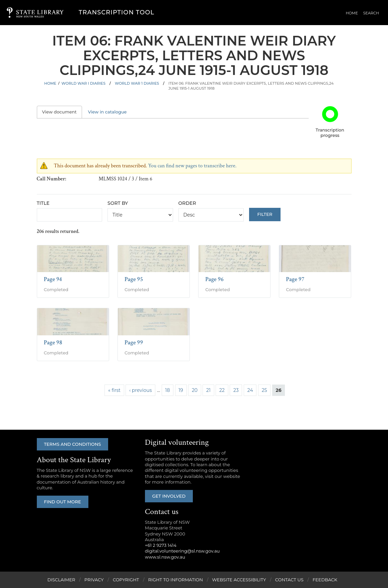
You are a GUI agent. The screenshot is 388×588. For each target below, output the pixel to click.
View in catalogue (107, 112)
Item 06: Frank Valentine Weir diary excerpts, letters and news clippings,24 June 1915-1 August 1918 (251, 86)
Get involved (169, 496)
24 (250, 390)
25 (264, 390)
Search (371, 13)
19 (181, 390)
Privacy (94, 580)
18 (167, 390)
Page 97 (295, 279)
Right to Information (176, 580)
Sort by (118, 203)
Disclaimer (61, 580)
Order (187, 203)
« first (114, 390)
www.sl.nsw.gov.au (165, 557)
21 (208, 390)
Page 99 (134, 343)
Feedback (325, 580)
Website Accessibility (239, 580)
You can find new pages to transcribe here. (192, 166)
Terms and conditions (73, 444)
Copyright (126, 580)
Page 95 (134, 279)
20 (195, 390)
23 (236, 390)
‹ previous (140, 390)
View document (62, 112)
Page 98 (53, 343)
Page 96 (214, 279)
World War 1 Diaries (137, 83)
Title (43, 203)
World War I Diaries (84, 83)
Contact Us (289, 580)
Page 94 (53, 279)
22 (222, 390)
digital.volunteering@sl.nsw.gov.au (182, 551)
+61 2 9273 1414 (161, 545)
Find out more (63, 502)
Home (353, 13)
